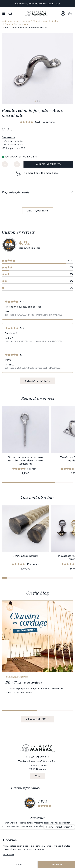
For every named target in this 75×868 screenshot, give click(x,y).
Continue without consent (58, 827)
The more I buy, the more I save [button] (41, 173)
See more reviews (38, 381)
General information (25, 788)
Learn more (9, 855)
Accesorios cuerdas (20, 21)
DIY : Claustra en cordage (24, 682)
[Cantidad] (11, 164)
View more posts (37, 719)
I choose (19, 865)
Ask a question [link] (38, 211)
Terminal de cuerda (25, 556)
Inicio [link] (4, 21)
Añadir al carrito (48, 164)
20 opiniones (49, 122)
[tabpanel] (37, 206)
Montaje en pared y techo (45, 21)
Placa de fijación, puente (17, 24)
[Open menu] (4, 13)
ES (36, 776)
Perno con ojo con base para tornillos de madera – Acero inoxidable (25, 460)
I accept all (56, 865)
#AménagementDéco (17, 677)
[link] (63, 13)
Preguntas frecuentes (16, 192)
